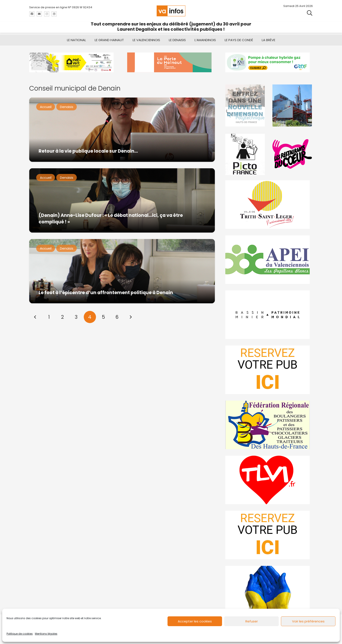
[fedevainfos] (269, 425)
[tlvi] (269, 480)
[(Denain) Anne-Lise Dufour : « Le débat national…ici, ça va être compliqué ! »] (122, 200)
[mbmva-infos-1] (269, 315)
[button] (310, 13)
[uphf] (246, 105)
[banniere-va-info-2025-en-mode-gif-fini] (269, 62)
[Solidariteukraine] (269, 590)
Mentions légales (46, 634)
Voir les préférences (308, 621)
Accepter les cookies (195, 621)
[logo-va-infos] (171, 11)
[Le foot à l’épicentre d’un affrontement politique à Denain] (122, 271)
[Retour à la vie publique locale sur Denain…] (122, 130)
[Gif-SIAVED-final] (292, 105)
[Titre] (32, 14)
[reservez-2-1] (269, 535)
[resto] (292, 154)
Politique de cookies (20, 634)
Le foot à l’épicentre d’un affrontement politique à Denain (106, 292)
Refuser (252, 621)
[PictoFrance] (246, 154)
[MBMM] (73, 62)
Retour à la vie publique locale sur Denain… (88, 151)
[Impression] (269, 260)
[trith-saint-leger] (269, 205)
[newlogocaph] (171, 62)
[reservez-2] (269, 370)
